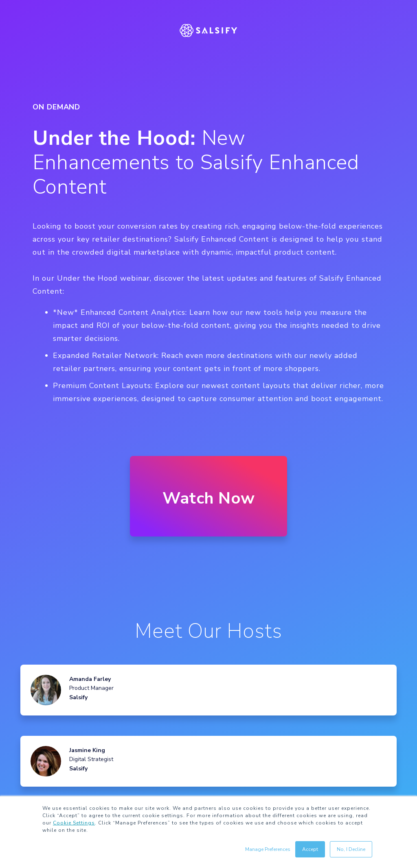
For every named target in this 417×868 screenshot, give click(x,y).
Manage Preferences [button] (268, 849)
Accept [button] (310, 849)
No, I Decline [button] (351, 849)
